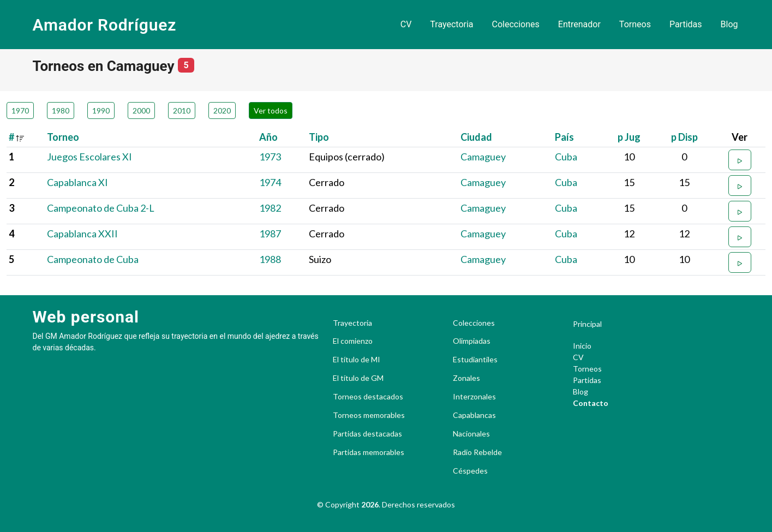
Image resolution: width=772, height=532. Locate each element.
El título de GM (358, 378)
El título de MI (357, 360)
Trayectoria (451, 24)
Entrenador (579, 24)
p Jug (629, 137)
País (564, 137)
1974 (270, 182)
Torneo (63, 137)
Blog (729, 24)
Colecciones (516, 24)
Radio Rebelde (477, 452)
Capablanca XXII (82, 234)
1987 (270, 234)
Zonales (466, 378)
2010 (182, 110)
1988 (270, 259)
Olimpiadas (472, 341)
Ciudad (476, 137)
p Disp (684, 137)
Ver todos (271, 110)
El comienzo (353, 341)
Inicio (582, 346)
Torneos (635, 24)
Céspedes (470, 471)
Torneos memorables (369, 415)
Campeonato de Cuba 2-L (101, 208)
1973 (270, 157)
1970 (20, 110)
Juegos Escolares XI (89, 157)
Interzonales (474, 397)
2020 (222, 110)
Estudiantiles (475, 360)
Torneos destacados (368, 397)
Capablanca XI (77, 182)
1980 (61, 110)
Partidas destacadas (367, 434)
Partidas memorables (369, 452)
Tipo (319, 137)
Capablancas (474, 415)
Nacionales (471, 434)
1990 (101, 110)
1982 (270, 208)
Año (268, 137)
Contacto (591, 403)
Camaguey (483, 157)
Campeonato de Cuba (93, 259)
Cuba (566, 157)
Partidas (686, 24)
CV (406, 24)
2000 (141, 110)
